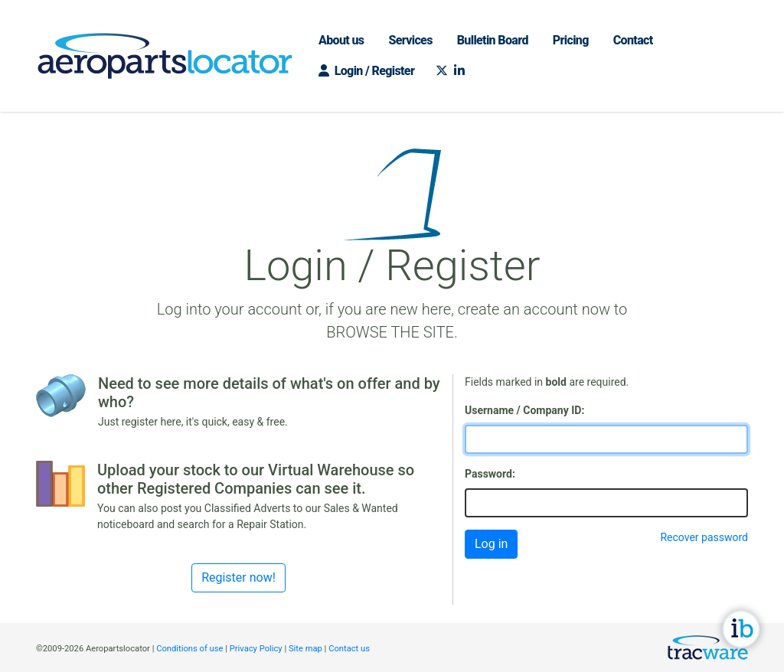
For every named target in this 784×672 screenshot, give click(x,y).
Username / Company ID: (524, 410)
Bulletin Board (493, 40)
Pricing (571, 40)
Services (410, 40)
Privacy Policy (256, 649)
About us (341, 40)
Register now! (238, 577)
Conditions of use (189, 649)
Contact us (349, 649)
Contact (633, 40)
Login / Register (366, 71)
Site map (305, 649)
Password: (490, 474)
